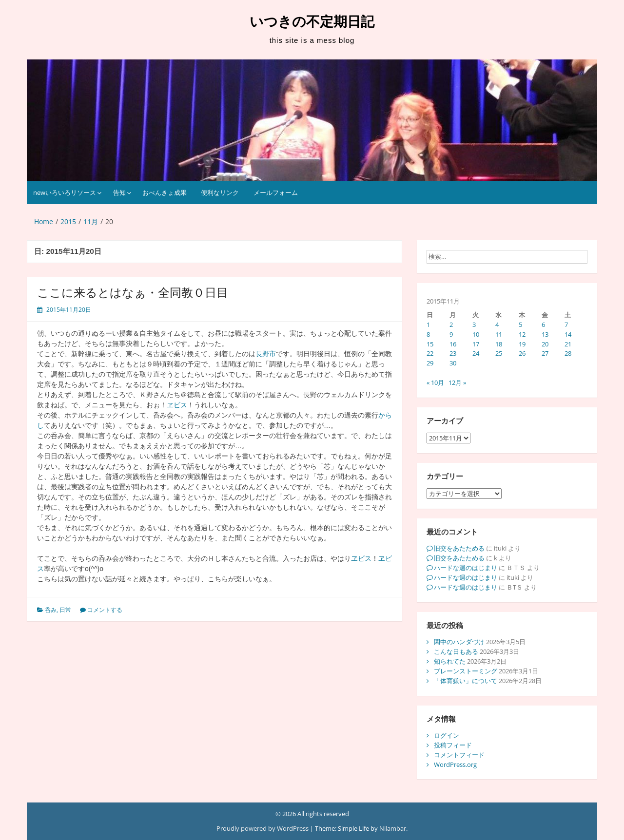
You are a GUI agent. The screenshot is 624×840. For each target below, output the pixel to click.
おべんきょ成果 (165, 192)
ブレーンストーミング (466, 671)
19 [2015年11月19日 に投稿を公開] (522, 344)
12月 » (457, 382)
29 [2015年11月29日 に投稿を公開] (430, 363)
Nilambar (393, 828)
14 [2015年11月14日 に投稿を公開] (568, 334)
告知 (119, 192)
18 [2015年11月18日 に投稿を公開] (499, 344)
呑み (51, 610)
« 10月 (435, 382)
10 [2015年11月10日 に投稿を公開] (476, 334)
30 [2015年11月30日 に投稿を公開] (453, 363)
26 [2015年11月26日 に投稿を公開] (522, 353)
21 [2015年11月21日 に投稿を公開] (568, 344)
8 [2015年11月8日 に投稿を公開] (428, 334)
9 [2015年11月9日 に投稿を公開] (451, 334)
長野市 (266, 354)
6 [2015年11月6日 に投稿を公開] (543, 325)
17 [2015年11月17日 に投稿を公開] (476, 344)
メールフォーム (276, 192)
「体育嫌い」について (466, 681)
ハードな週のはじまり (466, 568)
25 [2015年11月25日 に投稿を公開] (499, 353)
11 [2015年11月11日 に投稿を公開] (499, 334)
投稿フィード (453, 745)
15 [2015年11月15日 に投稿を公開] (430, 344)
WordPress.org (455, 764)
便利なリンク (220, 192)
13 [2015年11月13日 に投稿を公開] (545, 334)
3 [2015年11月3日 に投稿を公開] (474, 325)
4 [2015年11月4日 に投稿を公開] (497, 325)
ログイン (447, 735)
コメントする (105, 610)
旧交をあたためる (459, 548)
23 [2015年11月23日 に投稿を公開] (453, 353)
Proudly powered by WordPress (263, 828)
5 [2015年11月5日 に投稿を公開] (520, 325)
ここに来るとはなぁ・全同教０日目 (133, 293)
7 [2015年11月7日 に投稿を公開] (566, 325)
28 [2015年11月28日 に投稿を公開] (568, 353)
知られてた (450, 661)
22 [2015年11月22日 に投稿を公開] (430, 353)
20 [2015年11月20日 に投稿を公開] (545, 344)
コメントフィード (459, 755)
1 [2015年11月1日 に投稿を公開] (428, 325)
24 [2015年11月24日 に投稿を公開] (476, 353)
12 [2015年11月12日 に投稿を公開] (522, 334)
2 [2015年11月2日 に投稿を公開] (451, 325)
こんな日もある (456, 651)
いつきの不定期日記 (312, 22)
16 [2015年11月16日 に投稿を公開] (453, 344)
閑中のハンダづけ (459, 642)
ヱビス (177, 405)
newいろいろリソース (65, 192)
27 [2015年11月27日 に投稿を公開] (545, 353)
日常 (65, 610)
